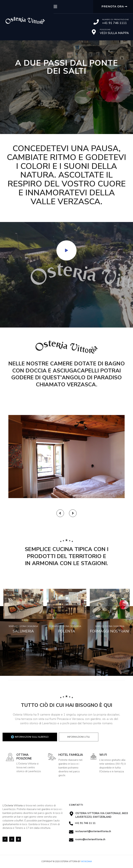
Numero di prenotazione (115, 20)
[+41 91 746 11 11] (71, 823)
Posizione (105, 30)
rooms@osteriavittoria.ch (90, 839)
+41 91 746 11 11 (85, 823)
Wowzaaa (86, 862)
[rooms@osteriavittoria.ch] (71, 840)
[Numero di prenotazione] (96, 22)
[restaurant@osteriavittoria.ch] (71, 832)
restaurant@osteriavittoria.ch (93, 831)
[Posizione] (94, 32)
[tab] (30, 737)
